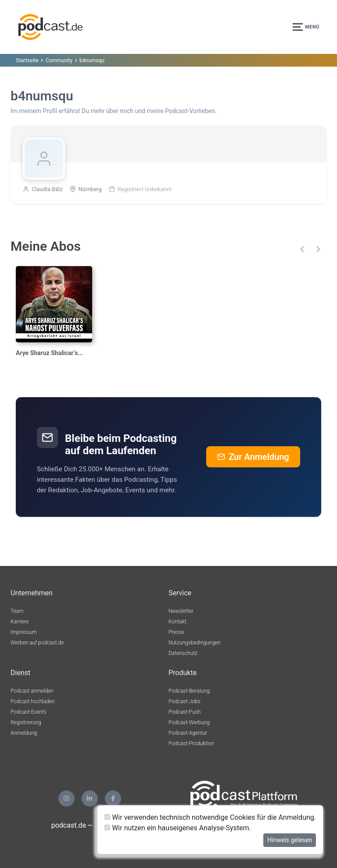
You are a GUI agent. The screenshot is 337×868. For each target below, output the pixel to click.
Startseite (27, 60)
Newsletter (181, 611)
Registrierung (26, 722)
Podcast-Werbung (189, 722)
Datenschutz (183, 653)
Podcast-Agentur (188, 733)
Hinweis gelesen (290, 840)
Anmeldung (24, 733)
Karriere (20, 622)
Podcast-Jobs (185, 701)
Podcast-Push (185, 712)
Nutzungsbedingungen (195, 643)
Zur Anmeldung (253, 457)
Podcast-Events (29, 712)
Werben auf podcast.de (37, 643)
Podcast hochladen (33, 701)
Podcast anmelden (32, 691)
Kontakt (177, 622)
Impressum (24, 632)
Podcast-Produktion (191, 743)
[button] (302, 249)
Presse (176, 632)
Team (17, 611)
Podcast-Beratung (189, 691)
